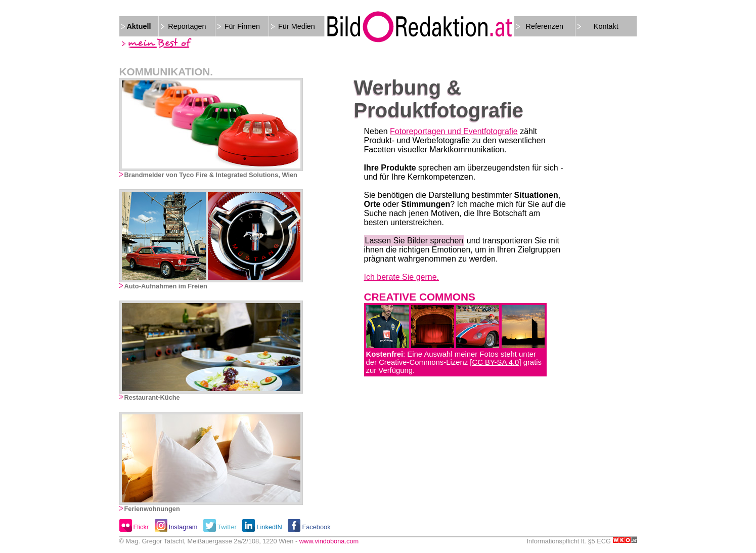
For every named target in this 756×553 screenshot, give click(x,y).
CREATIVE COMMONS (420, 297)
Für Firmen (242, 26)
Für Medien (297, 26)
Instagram (183, 527)
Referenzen (545, 26)
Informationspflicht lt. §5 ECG (582, 541)
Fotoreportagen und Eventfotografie (454, 131)
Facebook (316, 527)
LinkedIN (269, 527)
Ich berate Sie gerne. (402, 277)
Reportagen (187, 26)
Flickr (141, 527)
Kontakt (606, 26)
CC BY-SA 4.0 (495, 362)
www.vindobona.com (329, 541)
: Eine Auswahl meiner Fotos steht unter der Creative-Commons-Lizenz (451, 358)
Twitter (227, 527)
